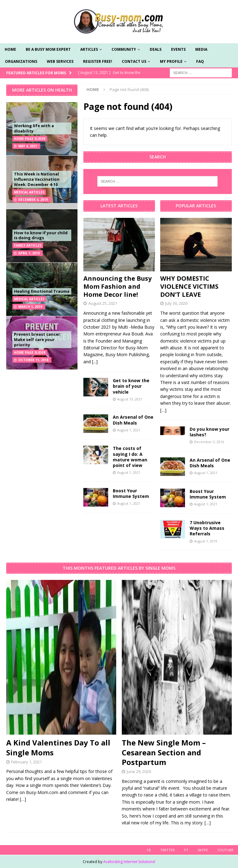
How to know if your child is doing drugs (41, 235)
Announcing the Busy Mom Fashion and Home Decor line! (117, 286)
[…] (163, 410)
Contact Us (134, 61)
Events (178, 49)
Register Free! (98, 61)
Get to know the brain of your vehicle (131, 386)
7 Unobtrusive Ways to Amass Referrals (207, 528)
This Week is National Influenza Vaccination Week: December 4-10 (37, 179)
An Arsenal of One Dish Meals (133, 420)
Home (10, 49)
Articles (89, 49)
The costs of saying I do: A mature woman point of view (130, 457)
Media (201, 49)
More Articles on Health (42, 90)
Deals (156, 49)
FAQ (200, 61)
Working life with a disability (34, 128)
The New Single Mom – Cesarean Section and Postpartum (164, 752)
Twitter (167, 850)
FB (149, 850)
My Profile (171, 61)
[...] (95, 362)
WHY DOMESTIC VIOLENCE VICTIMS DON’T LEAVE (189, 286)
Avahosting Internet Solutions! (129, 862)
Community (124, 49)
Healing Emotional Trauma (42, 291)
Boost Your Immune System (131, 493)
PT (186, 850)
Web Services (60, 61)
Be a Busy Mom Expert (48, 49)
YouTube (225, 850)
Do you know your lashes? (209, 432)
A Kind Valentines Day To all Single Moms (58, 747)
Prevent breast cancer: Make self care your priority (38, 339)
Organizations (21, 61)
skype (203, 850)
